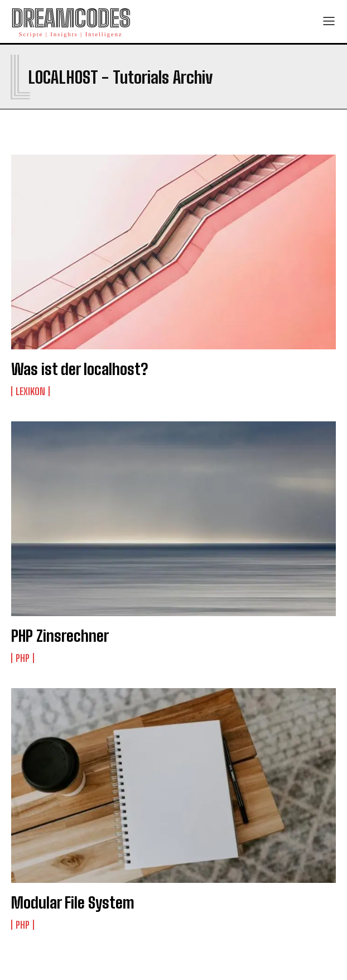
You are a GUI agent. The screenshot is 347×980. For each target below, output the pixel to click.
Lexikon (30, 391)
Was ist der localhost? (79, 369)
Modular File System (73, 902)
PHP (23, 658)
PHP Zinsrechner (60, 636)
